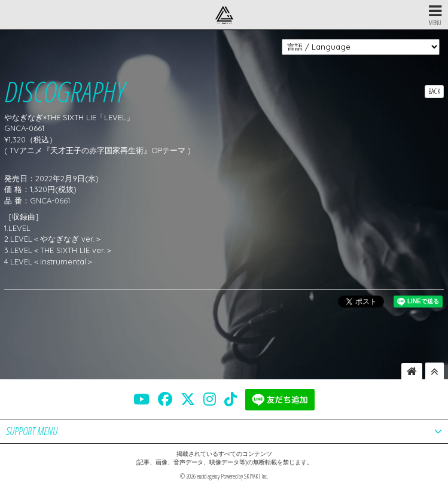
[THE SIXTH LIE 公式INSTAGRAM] (210, 399)
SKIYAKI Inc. (256, 476)
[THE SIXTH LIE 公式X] (188, 399)
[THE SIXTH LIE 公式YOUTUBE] (141, 399)
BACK (434, 91)
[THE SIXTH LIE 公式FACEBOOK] (165, 399)
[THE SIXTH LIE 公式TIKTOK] (231, 399)
